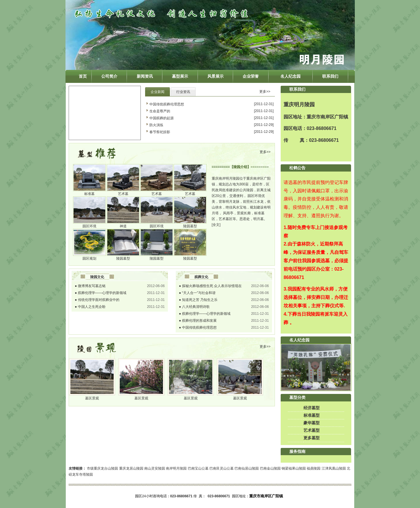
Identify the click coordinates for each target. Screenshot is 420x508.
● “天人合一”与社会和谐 (197, 293)
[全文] (216, 225)
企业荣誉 (251, 76)
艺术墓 (123, 194)
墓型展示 (180, 76)
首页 (83, 76)
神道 (123, 226)
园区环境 (89, 226)
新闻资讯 (145, 76)
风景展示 (215, 76)
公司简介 (109, 76)
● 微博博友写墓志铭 (90, 286)
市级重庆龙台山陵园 (102, 468)
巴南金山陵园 (270, 468)
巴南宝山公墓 (198, 468)
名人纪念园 (290, 76)
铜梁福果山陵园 (294, 468)
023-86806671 (321, 128)
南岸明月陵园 (176, 468)
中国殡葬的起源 (162, 118)
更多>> (265, 92)
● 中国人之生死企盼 (90, 307)
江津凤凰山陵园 (334, 468)
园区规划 (89, 258)
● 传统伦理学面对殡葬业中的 (97, 300)
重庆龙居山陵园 (131, 468)
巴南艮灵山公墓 (222, 468)
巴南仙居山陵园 (247, 468)
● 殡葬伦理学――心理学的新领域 (101, 293)
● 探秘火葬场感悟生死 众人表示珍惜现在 (210, 286)
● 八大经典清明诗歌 (194, 307)
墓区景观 (92, 398)
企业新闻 (157, 92)
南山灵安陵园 (155, 468)
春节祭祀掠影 (160, 132)
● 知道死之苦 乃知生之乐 (198, 300)
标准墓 (89, 194)
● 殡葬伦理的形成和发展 (198, 321)
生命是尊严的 (160, 111)
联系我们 (330, 76)
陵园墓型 (190, 226)
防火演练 (156, 125)
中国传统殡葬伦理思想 (167, 104)
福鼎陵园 (314, 468)
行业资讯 (183, 92)
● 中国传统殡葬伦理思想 (198, 327)
